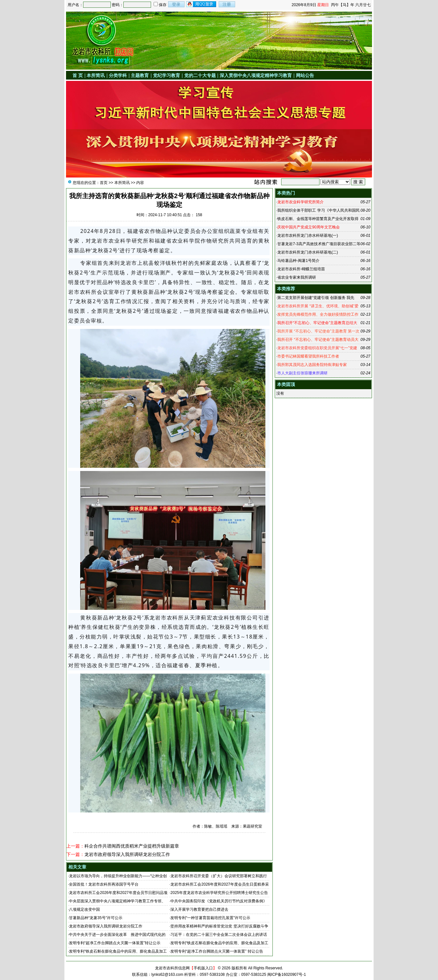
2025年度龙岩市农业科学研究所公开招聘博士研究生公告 (219, 893)
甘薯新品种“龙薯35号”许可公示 (95, 918)
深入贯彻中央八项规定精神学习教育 (256, 75)
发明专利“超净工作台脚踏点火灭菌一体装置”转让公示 (115, 943)
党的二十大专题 (200, 75)
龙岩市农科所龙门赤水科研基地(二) (308, 252)
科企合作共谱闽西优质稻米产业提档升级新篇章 (132, 846)
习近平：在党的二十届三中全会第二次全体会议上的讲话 (219, 935)
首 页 (78, 75)
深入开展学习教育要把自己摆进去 (199, 909)
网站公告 (305, 75)
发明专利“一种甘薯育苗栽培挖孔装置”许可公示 (210, 918)
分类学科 (118, 75)
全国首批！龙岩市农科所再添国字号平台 (104, 884)
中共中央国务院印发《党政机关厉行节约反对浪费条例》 (219, 901)
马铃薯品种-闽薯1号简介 (298, 261)
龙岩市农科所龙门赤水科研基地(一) (308, 235)
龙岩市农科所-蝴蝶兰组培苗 (301, 269)
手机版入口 (203, 968)
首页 (104, 183)
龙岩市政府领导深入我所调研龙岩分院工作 (127, 854)
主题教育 (140, 75)
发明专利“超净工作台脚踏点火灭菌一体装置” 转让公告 (217, 951)
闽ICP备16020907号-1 (287, 975)
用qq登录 (202, 4)
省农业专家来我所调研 (297, 277)
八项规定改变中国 (84, 909)
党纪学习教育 (167, 75)
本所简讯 (96, 75)
